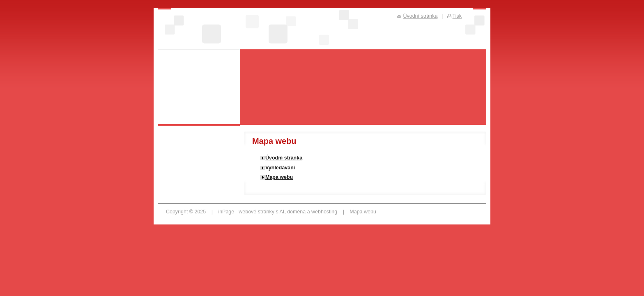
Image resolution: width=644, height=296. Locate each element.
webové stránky (256, 212)
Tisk (457, 16)
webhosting (324, 212)
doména (296, 212)
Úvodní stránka (284, 158)
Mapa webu (279, 177)
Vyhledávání (280, 168)
